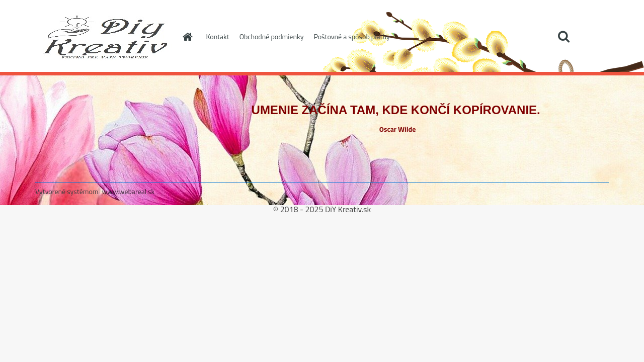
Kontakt (218, 36)
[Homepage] (187, 37)
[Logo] (104, 37)
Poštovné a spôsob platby (351, 36)
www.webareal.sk (129, 191)
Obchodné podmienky (272, 36)
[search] (563, 37)
